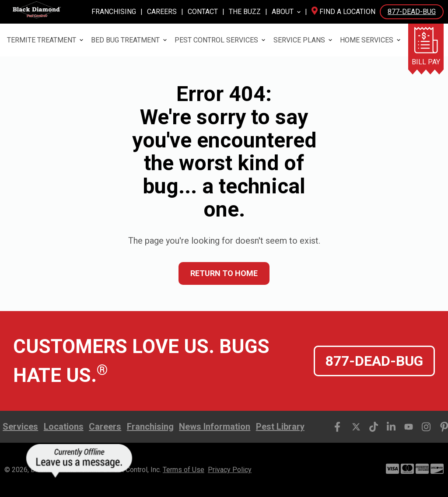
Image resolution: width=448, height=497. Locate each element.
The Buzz (245, 12)
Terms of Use (184, 470)
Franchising (114, 12)
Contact (203, 12)
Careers (162, 12)
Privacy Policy (230, 470)
